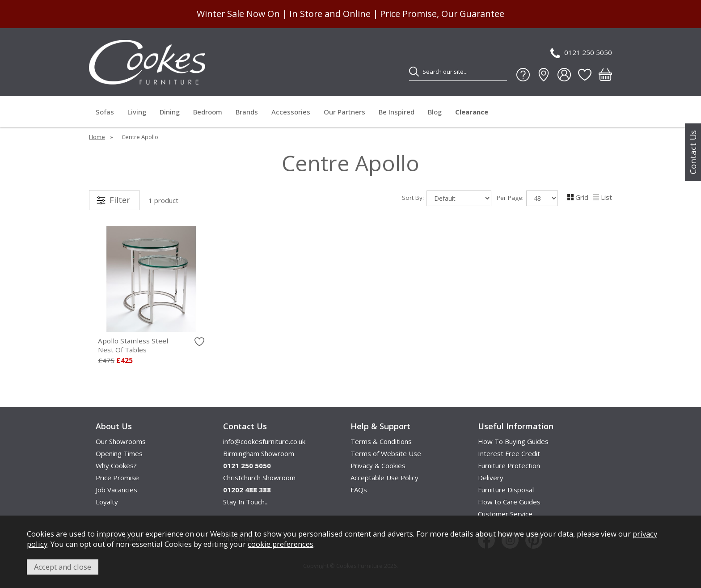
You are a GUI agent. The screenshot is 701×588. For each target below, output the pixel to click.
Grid (578, 197)
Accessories (291, 112)
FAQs (359, 490)
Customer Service (505, 514)
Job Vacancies (116, 490)
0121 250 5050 (581, 53)
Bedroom (208, 112)
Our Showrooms (121, 441)
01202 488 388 (247, 490)
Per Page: (527, 198)
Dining (170, 112)
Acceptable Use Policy (384, 478)
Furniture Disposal (506, 490)
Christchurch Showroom (259, 478)
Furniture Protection (509, 465)
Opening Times (119, 453)
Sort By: (447, 198)
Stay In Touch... (246, 502)
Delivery (491, 478)
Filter (120, 200)
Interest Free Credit (509, 453)
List (602, 197)
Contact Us (693, 152)
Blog (435, 112)
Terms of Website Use (386, 453)
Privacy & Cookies (378, 465)
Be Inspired (397, 112)
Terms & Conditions (381, 441)
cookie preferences (281, 544)
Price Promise (117, 478)
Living (137, 112)
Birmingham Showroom (259, 453)
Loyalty (107, 502)
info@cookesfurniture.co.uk (264, 441)
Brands (247, 112)
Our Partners (344, 112)
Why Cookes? (116, 465)
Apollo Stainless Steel (151, 345)
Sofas (105, 112)
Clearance (472, 112)
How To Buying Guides (513, 441)
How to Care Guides (509, 502)
